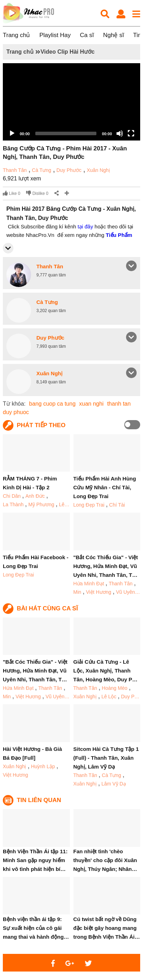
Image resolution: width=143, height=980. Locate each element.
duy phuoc (16, 412)
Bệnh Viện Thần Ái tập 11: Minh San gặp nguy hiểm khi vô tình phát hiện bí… (35, 860)
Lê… (64, 504)
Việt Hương (99, 592)
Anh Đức (35, 496)
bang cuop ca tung (52, 404)
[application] (71, 102)
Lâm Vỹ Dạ (114, 784)
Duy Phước (69, 170)
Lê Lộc (109, 697)
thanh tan (119, 404)
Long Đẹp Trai (89, 505)
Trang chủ (16, 35)
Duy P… (130, 697)
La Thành (13, 504)
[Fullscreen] (131, 133)
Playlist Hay (55, 35)
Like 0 (11, 193)
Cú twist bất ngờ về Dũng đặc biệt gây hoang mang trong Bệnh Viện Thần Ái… (107, 928)
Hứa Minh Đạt (89, 584)
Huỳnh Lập (43, 766)
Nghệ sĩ (114, 35)
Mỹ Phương (41, 504)
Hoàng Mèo (114, 688)
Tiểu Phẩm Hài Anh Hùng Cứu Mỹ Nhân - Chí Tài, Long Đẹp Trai (105, 487)
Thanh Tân (15, 170)
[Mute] (120, 133)
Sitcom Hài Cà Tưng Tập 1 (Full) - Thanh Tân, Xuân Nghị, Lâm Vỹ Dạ (106, 758)
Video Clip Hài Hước (68, 52)
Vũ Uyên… (128, 592)
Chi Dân (12, 496)
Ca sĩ (87, 35)
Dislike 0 (37, 193)
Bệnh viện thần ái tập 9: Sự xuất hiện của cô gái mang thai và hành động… (36, 928)
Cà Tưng (41, 170)
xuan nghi (91, 404)
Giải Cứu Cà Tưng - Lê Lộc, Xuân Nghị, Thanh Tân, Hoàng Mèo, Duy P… (106, 671)
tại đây (85, 226)
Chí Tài (117, 505)
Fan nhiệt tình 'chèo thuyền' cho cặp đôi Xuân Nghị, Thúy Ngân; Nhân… (105, 860)
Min (78, 592)
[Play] (12, 133)
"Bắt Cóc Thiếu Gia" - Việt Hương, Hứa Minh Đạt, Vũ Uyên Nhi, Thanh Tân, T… (106, 566)
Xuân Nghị (99, 170)
